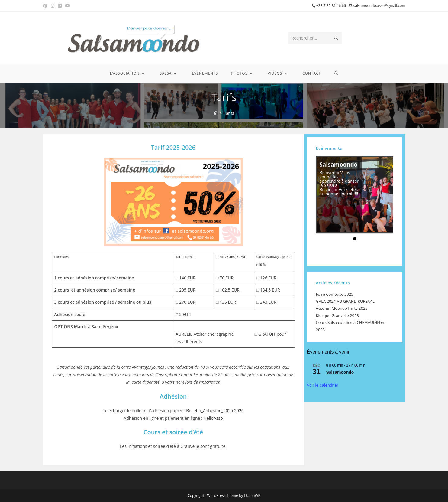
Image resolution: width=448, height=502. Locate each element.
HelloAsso (213, 418)
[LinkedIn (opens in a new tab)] (60, 6)
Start (352, 224)
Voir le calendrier (323, 385)
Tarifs (229, 113)
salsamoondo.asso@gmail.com (379, 6)
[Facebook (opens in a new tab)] (46, 6)
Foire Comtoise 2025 (335, 294)
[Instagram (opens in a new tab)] (53, 6)
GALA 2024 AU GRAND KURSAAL (345, 301)
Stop (357, 224)
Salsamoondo (338, 167)
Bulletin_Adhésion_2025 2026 (214, 411)
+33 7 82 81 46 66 (331, 6)
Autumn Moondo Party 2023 (342, 308)
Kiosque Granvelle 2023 (338, 315)
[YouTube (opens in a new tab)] (68, 6)
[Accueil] (216, 113)
